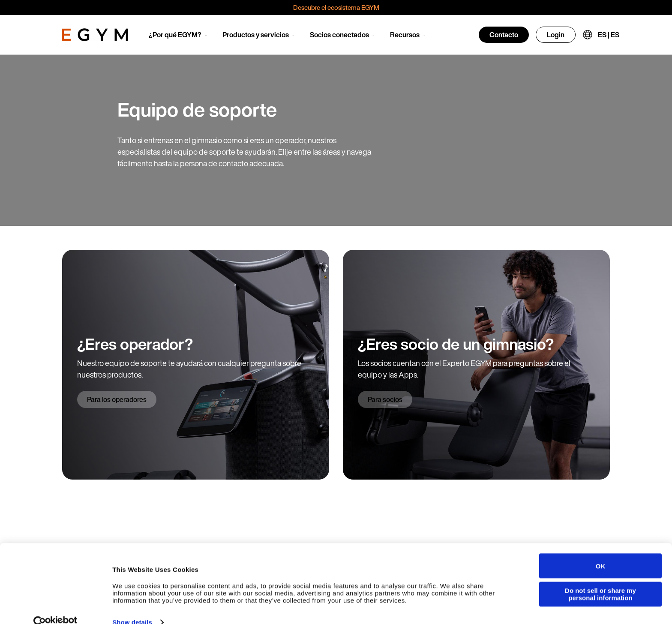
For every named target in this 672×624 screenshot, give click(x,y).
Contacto (504, 35)
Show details (132, 609)
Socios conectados (339, 35)
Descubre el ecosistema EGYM (336, 7)
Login (556, 35)
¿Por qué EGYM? (175, 35)
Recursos (405, 35)
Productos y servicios (256, 35)
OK (601, 552)
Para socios (385, 399)
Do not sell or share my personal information (600, 580)
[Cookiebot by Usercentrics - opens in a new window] (55, 609)
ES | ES (609, 35)
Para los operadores (117, 399)
